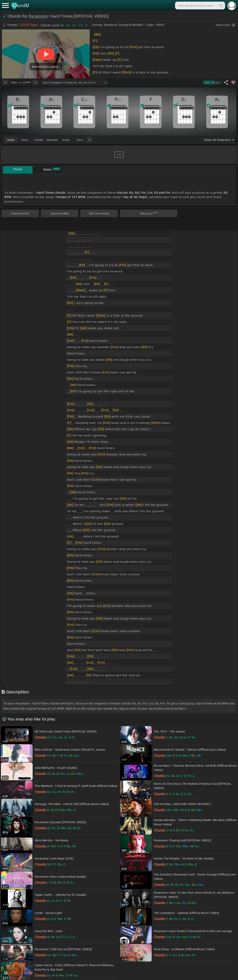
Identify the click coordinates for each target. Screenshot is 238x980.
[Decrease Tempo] (5, 82)
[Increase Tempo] (36, 82)
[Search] (221, 6)
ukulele (39, 140)
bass (80, 140)
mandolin (52, 140)
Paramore (38, 16)
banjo (66, 140)
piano (25, 140)
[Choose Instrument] (89, 140)
